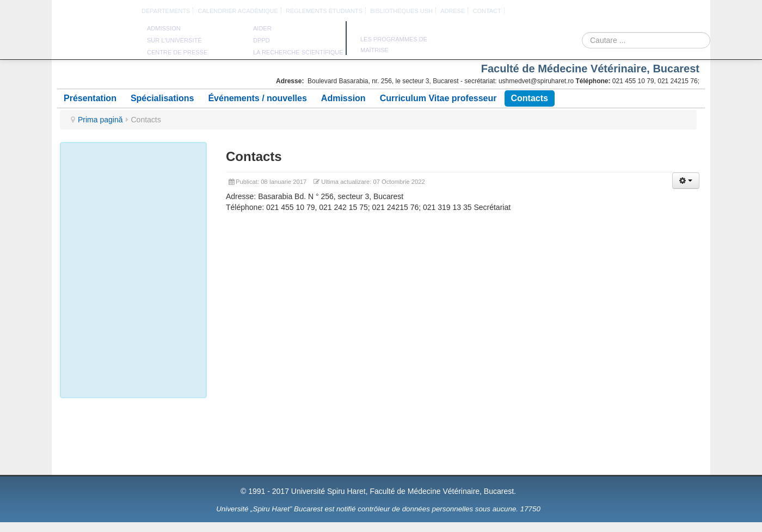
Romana (629, 11)
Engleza (642, 11)
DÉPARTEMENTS (166, 11)
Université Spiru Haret (95, 43)
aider (262, 28)
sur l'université (174, 40)
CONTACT (487, 11)
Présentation (90, 98)
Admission (343, 98)
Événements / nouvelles (257, 98)
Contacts (530, 98)
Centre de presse (177, 52)
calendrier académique (238, 11)
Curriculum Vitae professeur (438, 98)
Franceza (654, 11)
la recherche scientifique (298, 52)
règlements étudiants (324, 11)
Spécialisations (162, 98)
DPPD (262, 40)
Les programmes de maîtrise (394, 45)
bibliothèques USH (401, 11)
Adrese (453, 11)
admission (164, 28)
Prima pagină (100, 120)
